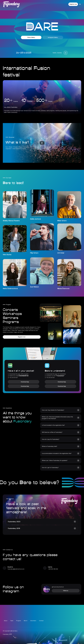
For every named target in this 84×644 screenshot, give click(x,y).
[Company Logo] (11, 4)
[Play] (42, 143)
